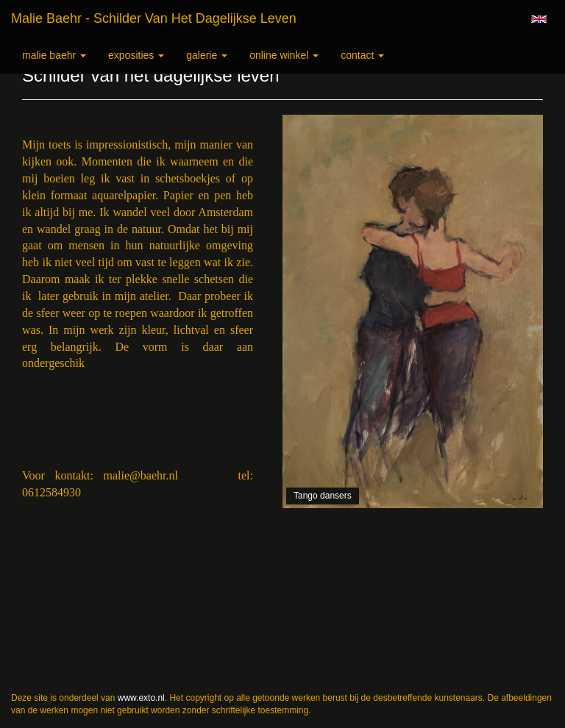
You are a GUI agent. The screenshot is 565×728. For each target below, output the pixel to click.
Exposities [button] (136, 55)
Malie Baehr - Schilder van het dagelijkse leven (154, 18)
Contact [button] (362, 55)
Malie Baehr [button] (54, 55)
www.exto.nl (141, 698)
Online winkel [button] (284, 55)
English (539, 19)
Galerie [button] (207, 55)
